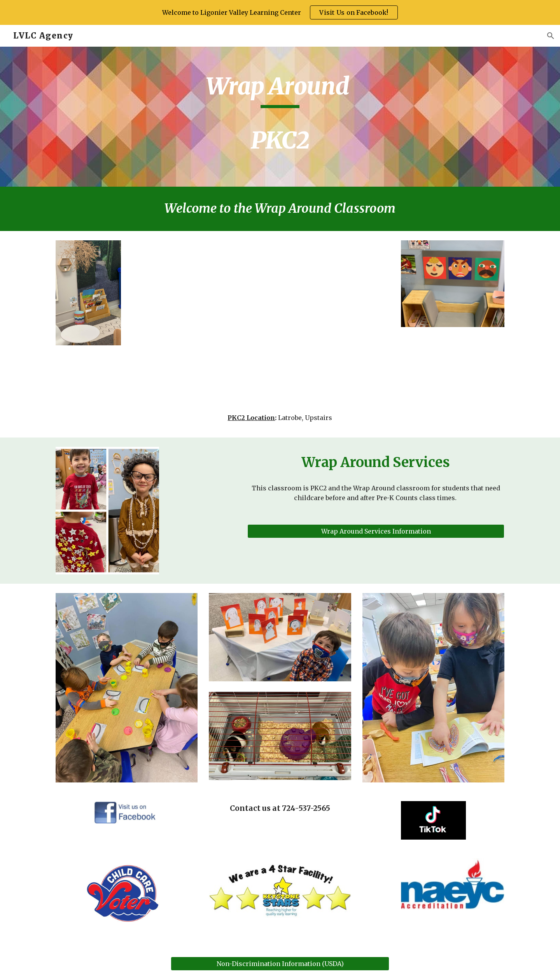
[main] (280, 117)
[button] (551, 36)
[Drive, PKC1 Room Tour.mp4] (280, 324)
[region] (280, 12)
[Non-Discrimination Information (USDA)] (280, 964)
